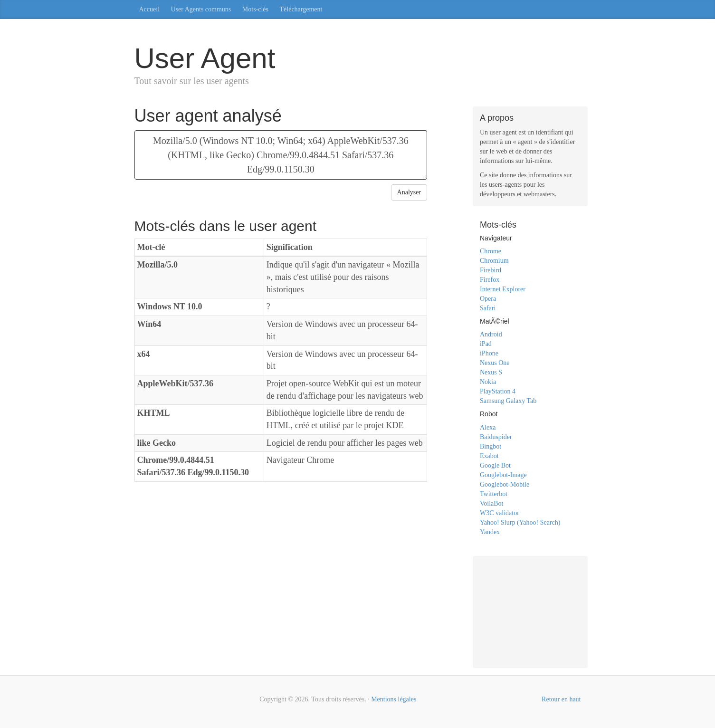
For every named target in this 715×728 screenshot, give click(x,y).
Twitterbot (494, 494)
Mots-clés (255, 9)
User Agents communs (201, 9)
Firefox (490, 280)
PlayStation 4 (498, 391)
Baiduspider (496, 437)
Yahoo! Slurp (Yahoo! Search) (520, 522)
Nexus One (495, 363)
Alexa (488, 427)
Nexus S (491, 372)
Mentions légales (394, 699)
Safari (488, 308)
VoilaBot (492, 503)
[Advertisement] (530, 611)
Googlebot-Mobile (505, 484)
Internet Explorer (503, 289)
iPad (486, 344)
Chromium (494, 261)
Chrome (491, 251)
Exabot (489, 456)
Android (491, 334)
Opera (488, 299)
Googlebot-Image (503, 475)
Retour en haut (561, 699)
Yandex (490, 532)
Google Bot (495, 465)
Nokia (488, 382)
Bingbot (491, 446)
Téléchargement (301, 9)
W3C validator (500, 513)
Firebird (491, 270)
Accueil (150, 9)
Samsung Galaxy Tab (508, 401)
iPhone (489, 353)
